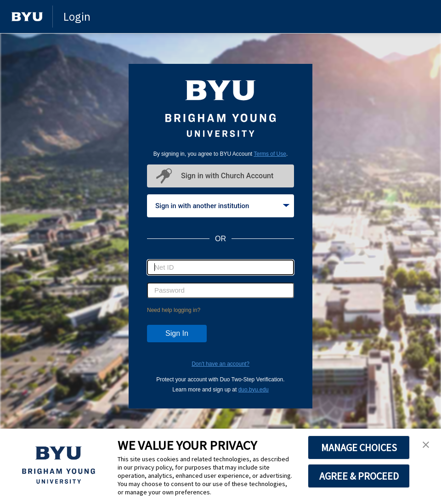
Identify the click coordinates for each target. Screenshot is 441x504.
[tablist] (220, 206)
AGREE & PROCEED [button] (359, 476)
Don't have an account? (220, 364)
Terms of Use (270, 154)
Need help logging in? (174, 310)
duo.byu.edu (254, 390)
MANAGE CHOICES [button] (359, 447)
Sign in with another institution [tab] (222, 206)
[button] (426, 445)
